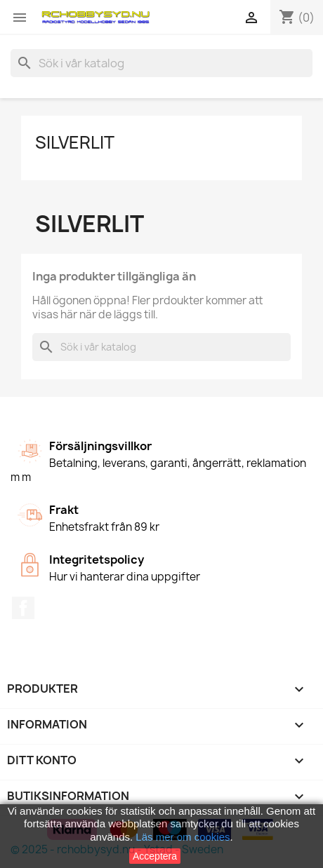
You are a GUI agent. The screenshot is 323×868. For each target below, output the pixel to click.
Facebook (23, 608)
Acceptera (155, 856)
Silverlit (75, 142)
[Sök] (161, 63)
